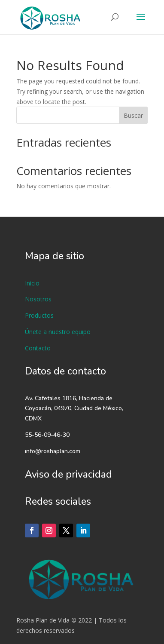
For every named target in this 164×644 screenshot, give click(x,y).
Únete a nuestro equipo (58, 332)
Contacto (38, 348)
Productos (39, 315)
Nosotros (38, 299)
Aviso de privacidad (68, 474)
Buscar (133, 115)
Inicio (32, 283)
